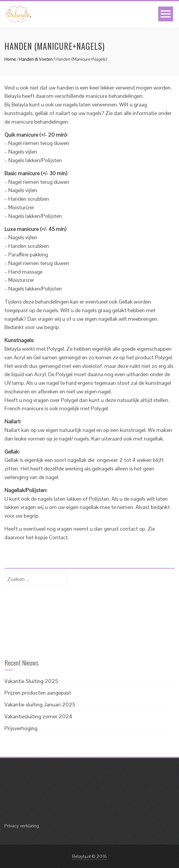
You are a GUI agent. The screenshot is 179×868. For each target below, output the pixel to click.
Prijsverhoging (21, 728)
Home (10, 59)
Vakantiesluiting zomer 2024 (38, 716)
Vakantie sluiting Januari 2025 (40, 705)
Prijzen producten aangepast (38, 693)
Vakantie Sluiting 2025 (31, 681)
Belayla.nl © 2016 (89, 856)
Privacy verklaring (22, 826)
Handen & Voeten (36, 59)
